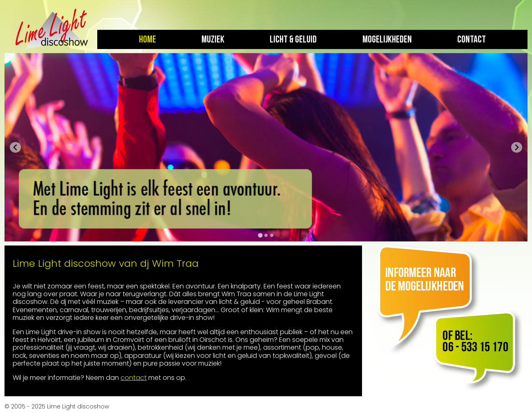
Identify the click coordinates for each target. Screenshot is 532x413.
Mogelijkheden (387, 39)
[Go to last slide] (15, 147)
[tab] (260, 235)
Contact (472, 39)
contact (134, 378)
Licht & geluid (293, 39)
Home (148, 39)
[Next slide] (517, 147)
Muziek (213, 39)
